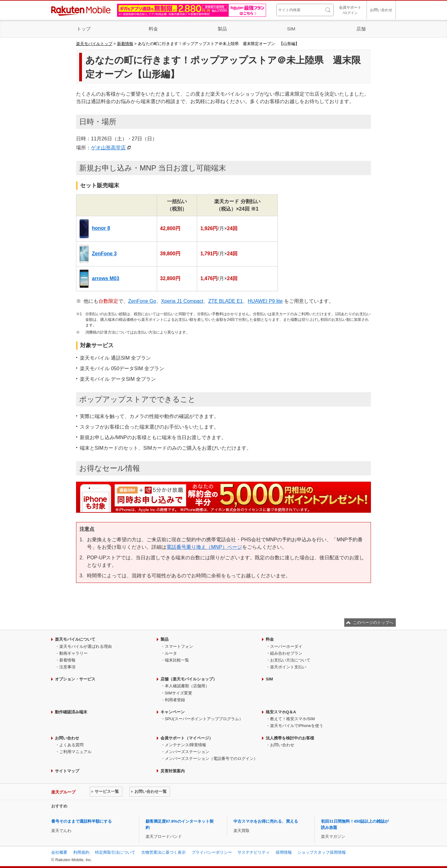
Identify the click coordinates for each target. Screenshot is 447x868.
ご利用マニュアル (75, 752)
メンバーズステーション (187, 752)
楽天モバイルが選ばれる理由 (86, 646)
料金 (153, 29)
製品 (222, 29)
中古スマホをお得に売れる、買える (266, 821)
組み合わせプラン (286, 653)
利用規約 (81, 852)
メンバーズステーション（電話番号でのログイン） (211, 759)
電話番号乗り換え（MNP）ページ (204, 547)
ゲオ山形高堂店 (108, 148)
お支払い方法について (290, 660)
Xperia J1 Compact (182, 301)
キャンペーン (173, 712)
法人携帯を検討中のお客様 (290, 738)
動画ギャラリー (73, 653)
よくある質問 (71, 745)
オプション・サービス (75, 679)
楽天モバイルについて (75, 639)
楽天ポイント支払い (288, 667)
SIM (291, 29)
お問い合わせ (381, 10)
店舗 (361, 29)
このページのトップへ (373, 623)
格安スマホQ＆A (281, 712)
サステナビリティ (254, 852)
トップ (84, 29)
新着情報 (125, 44)
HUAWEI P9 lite (265, 301)
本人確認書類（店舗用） (187, 686)
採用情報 (284, 852)
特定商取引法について (115, 852)
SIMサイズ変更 (178, 693)
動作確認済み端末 (71, 712)
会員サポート (350, 10)
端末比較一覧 (177, 660)
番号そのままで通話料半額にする (81, 821)
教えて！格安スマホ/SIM (292, 719)
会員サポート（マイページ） (187, 738)
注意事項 (67, 667)
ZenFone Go (142, 301)
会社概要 (59, 852)
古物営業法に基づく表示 (163, 852)
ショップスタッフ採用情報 (322, 852)
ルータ (171, 653)
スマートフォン (179, 646)
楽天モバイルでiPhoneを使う (296, 726)
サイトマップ (67, 771)
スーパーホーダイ (286, 646)
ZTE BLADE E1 (226, 301)
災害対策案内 (173, 771)
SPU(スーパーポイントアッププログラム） (204, 719)
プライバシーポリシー (212, 852)
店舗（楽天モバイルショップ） (189, 679)
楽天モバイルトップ (94, 44)
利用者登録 (175, 700)
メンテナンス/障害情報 (186, 745)
